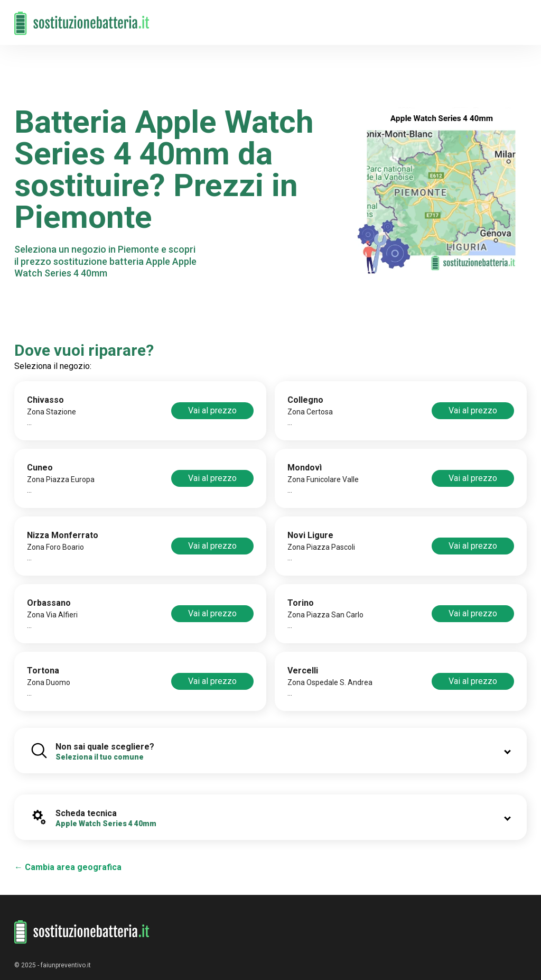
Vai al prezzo (212, 410)
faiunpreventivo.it (66, 965)
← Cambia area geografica (68, 867)
